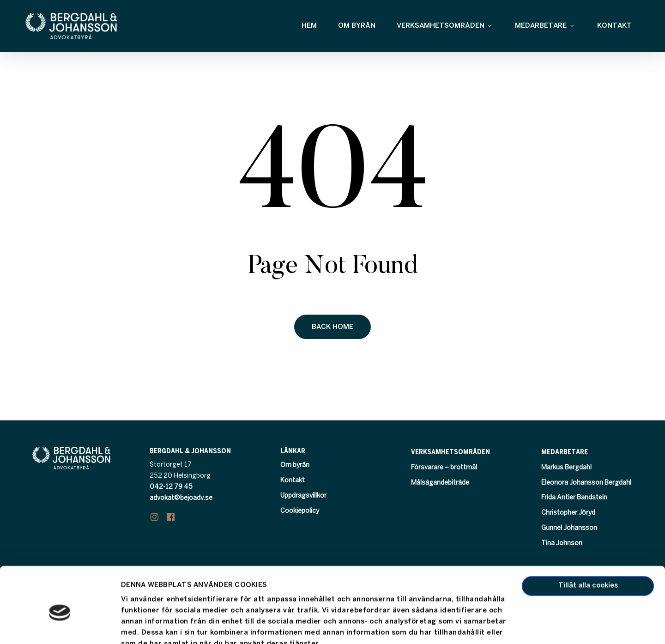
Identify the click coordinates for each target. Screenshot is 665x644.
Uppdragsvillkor (303, 496)
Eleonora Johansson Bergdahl (586, 483)
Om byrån (295, 465)
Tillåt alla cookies (588, 542)
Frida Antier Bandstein (574, 498)
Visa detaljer (142, 626)
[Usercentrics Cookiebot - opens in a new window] (60, 626)
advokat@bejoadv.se (181, 498)
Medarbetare (565, 452)
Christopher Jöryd (568, 513)
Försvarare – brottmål (444, 468)
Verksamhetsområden (450, 452)
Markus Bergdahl (566, 468)
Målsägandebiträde (440, 483)
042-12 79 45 (171, 487)
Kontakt (293, 481)
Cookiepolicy (300, 511)
